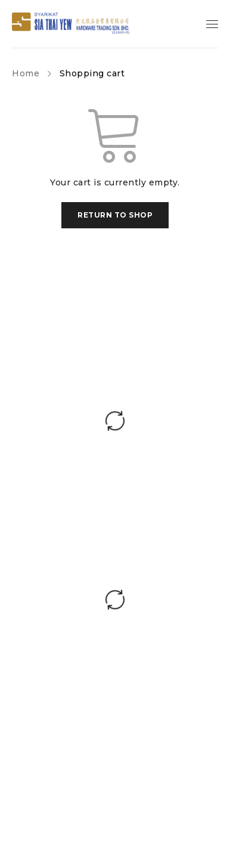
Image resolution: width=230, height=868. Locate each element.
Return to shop (115, 215)
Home (26, 73)
